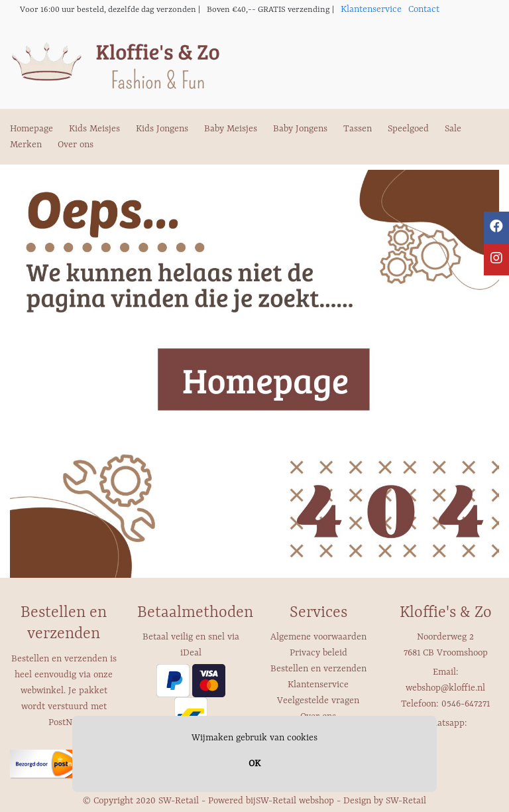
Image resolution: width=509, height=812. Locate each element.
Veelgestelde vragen (318, 701)
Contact (424, 9)
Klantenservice (371, 9)
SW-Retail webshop (295, 801)
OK (254, 764)
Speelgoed (408, 129)
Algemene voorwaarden (318, 637)
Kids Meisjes (94, 129)
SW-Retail (406, 801)
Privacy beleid (318, 653)
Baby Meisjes (231, 129)
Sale (453, 129)
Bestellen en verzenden (318, 669)
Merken (26, 145)
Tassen (358, 129)
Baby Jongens (300, 129)
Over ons (76, 145)
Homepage (31, 129)
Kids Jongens (162, 129)
